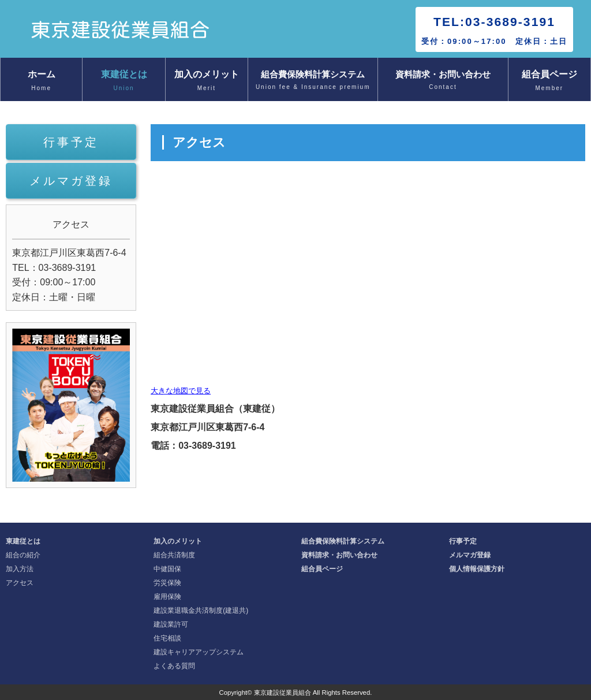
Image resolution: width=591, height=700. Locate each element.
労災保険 (167, 583)
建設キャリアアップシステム (199, 652)
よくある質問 (174, 666)
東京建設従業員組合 (283, 692)
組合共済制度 (174, 555)
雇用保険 (167, 597)
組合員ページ (549, 81)
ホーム (41, 81)
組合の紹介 (23, 555)
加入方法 (20, 569)
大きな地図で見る (181, 391)
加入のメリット (207, 81)
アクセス (20, 583)
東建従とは (124, 81)
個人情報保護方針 (477, 569)
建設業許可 (171, 624)
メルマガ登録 (71, 181)
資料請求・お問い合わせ (443, 81)
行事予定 (71, 142)
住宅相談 (167, 638)
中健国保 (167, 569)
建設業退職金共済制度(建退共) (201, 610)
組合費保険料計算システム (313, 81)
